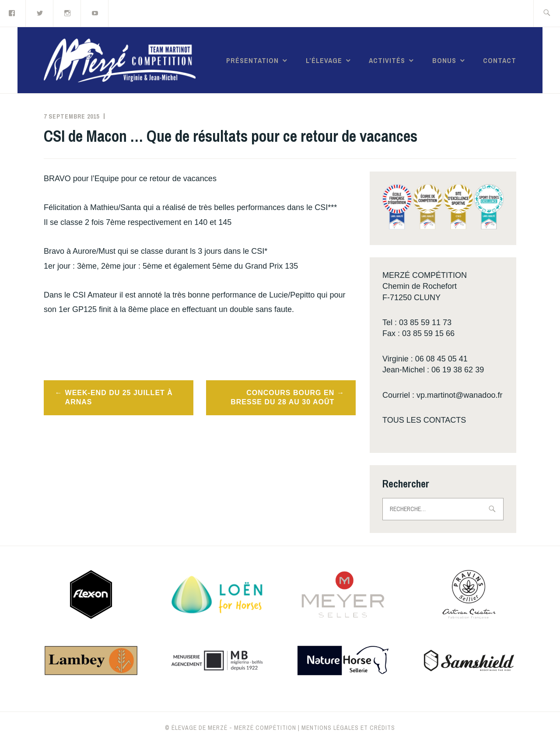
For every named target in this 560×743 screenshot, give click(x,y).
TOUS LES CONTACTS (424, 420)
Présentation (252, 60)
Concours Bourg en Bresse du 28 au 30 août (282, 397)
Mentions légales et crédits (348, 728)
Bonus (444, 60)
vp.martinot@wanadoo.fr (459, 395)
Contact (500, 60)
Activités (387, 60)
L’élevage (324, 60)
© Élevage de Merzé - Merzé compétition (231, 728)
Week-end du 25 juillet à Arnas (119, 397)
